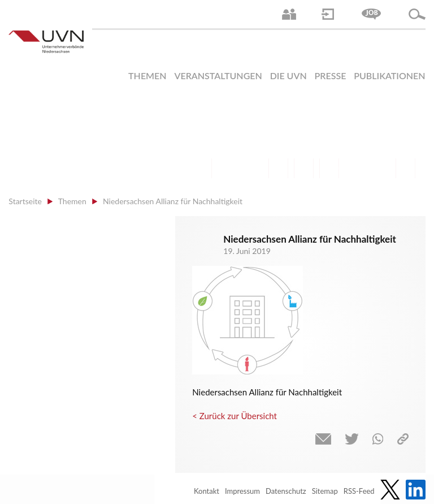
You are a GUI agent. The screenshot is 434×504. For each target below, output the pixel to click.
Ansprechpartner (289, 14)
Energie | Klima (355, 168)
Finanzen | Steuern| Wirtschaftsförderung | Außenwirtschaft (278, 168)
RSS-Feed (359, 491)
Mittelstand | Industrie (304, 168)
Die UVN (288, 76)
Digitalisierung (329, 168)
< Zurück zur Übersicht (235, 416)
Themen (147, 76)
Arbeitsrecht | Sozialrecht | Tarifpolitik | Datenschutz (202, 168)
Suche (417, 14)
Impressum (242, 491)
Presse (331, 76)
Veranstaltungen (218, 76)
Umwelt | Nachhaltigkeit (380, 168)
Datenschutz (286, 491)
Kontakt (207, 491)
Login (328, 14)
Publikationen (389, 76)
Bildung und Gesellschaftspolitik (253, 168)
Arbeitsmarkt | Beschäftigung (227, 168)
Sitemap (325, 491)
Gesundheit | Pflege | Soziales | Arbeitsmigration (405, 168)
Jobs (371, 14)
